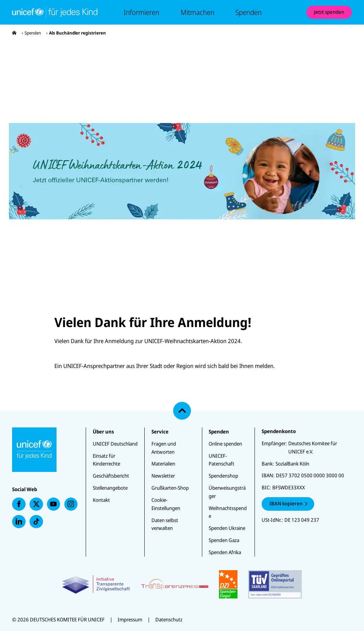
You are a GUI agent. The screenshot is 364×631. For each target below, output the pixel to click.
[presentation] (14, 33)
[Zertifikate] (182, 584)
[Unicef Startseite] (55, 12)
